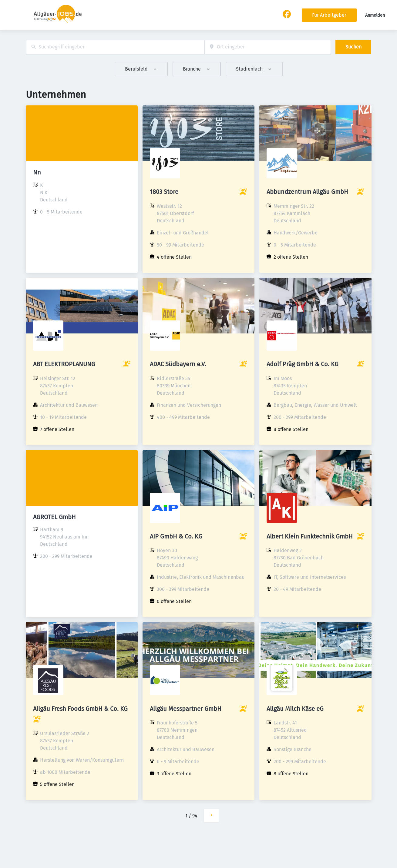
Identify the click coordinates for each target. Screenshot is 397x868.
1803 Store (164, 192)
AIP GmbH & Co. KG (176, 536)
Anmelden (375, 15)
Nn (37, 172)
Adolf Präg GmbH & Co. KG (303, 364)
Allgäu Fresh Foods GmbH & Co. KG (80, 709)
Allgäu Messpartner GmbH (186, 709)
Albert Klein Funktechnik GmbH (310, 536)
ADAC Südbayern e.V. (178, 364)
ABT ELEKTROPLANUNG (64, 364)
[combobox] (115, 47)
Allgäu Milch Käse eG (295, 709)
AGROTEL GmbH (54, 517)
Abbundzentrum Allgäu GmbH (307, 192)
